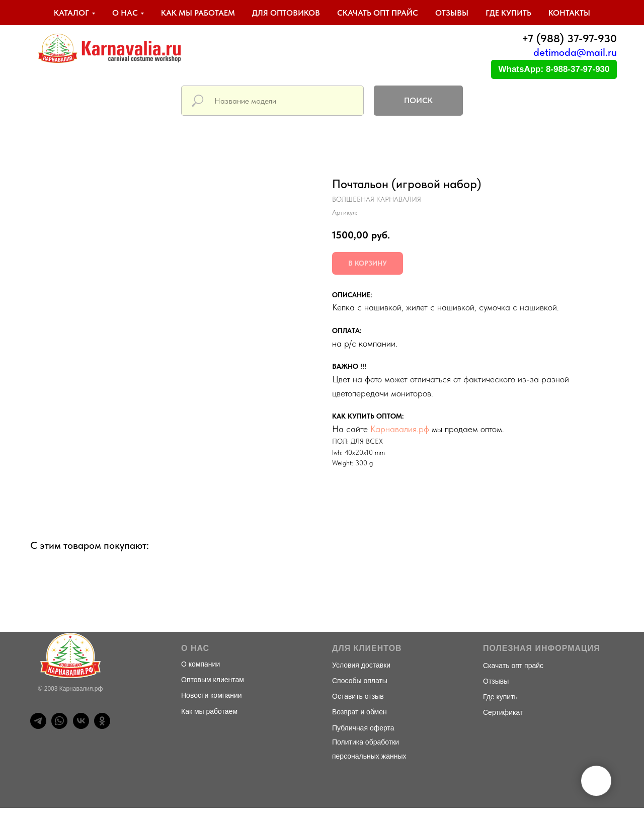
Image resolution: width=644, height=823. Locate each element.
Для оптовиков (286, 13)
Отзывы (452, 13)
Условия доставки (361, 665)
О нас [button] (125, 13)
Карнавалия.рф (400, 429)
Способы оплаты (360, 681)
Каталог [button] (71, 13)
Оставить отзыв (358, 696)
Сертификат (503, 712)
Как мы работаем (198, 13)
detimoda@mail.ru (575, 52)
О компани (198, 664)
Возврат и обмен (359, 712)
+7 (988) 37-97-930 (569, 38)
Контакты (569, 13)
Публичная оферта (363, 728)
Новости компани (210, 695)
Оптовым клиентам (213, 680)
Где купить (508, 13)
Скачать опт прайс (378, 13)
